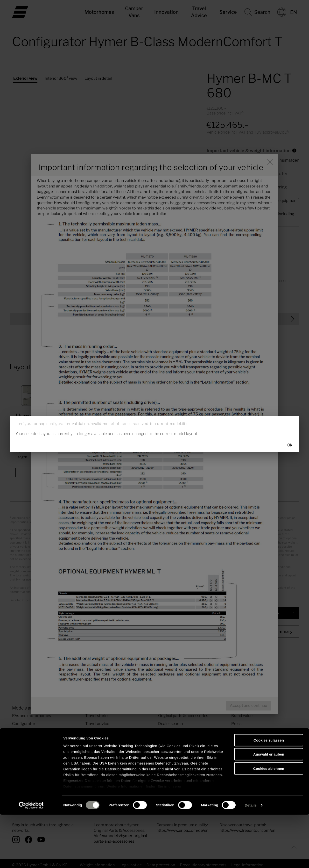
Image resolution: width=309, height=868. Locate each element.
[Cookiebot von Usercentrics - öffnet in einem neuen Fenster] (31, 859)
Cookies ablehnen (269, 822)
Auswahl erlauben (269, 807)
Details (251, 858)
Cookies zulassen (269, 793)
